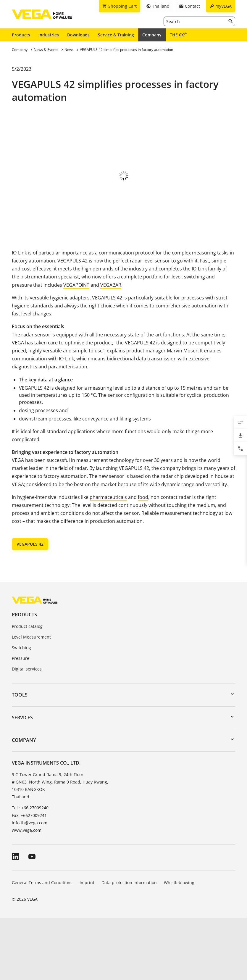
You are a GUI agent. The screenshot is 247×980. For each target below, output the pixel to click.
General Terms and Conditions (42, 944)
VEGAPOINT (76, 347)
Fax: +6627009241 (29, 877)
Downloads (78, 35)
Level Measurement (31, 699)
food (143, 559)
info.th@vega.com (30, 885)
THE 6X (178, 35)
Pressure (21, 720)
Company (152, 35)
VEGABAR (111, 347)
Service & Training (116, 35)
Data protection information (129, 944)
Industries (49, 35)
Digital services (27, 731)
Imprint (87, 944)
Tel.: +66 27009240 (30, 869)
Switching (21, 709)
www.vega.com (27, 892)
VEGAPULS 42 (30, 606)
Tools (20, 757)
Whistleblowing (179, 944)
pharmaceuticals (108, 559)
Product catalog (27, 688)
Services (22, 779)
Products (21, 35)
